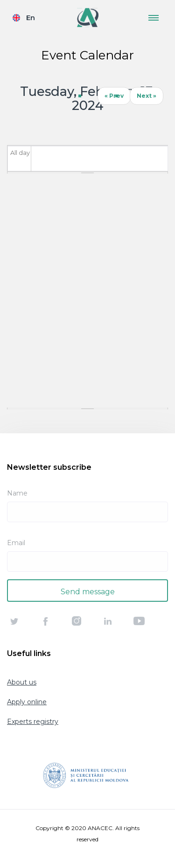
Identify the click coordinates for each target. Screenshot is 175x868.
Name (17, 493)
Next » (147, 96)
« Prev (114, 96)
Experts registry (33, 722)
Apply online (27, 702)
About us (22, 682)
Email (16, 543)
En (31, 18)
